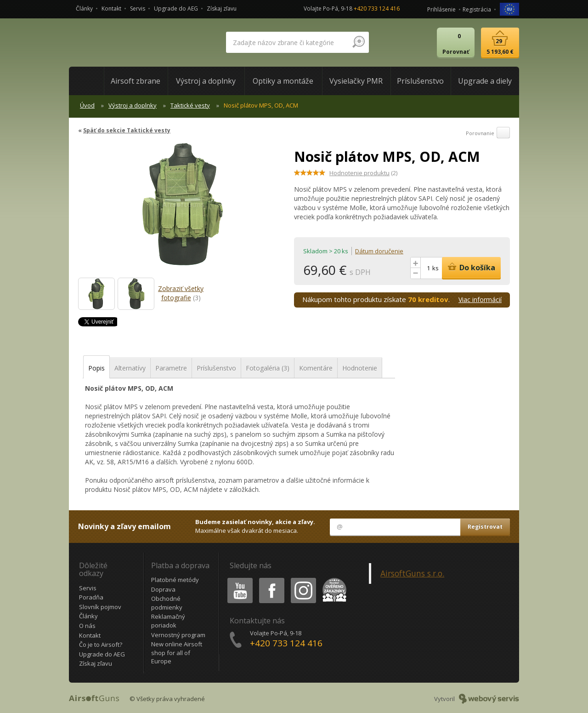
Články (84, 9)
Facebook (271, 579)
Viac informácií (480, 299)
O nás (87, 626)
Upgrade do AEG (176, 9)
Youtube (237, 579)
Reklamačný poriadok (168, 621)
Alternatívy (130, 368)
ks (435, 268)
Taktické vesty (190, 105)
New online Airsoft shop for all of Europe (177, 653)
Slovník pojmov (100, 607)
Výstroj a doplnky (133, 105)
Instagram (303, 579)
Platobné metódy (175, 580)
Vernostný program (178, 635)
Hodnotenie (360, 368)
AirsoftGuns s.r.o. (412, 573)
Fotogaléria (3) (268, 368)
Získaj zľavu (222, 9)
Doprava (163, 589)
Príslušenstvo (216, 368)
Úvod (87, 105)
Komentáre (316, 368)
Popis (96, 368)
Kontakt (111, 9)
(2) (363, 173)
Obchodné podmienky (167, 603)
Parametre (171, 368)
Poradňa (91, 597)
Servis (138, 9)
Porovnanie (488, 133)
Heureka (333, 579)
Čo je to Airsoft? (101, 645)
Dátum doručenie (379, 251)
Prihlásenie (441, 9)
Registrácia (477, 9)
